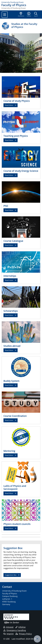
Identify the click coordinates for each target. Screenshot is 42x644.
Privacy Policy (24, 634)
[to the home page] (21, 2)
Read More (9, 105)
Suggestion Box (11, 575)
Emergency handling (15, 630)
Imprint (8, 634)
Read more (9, 280)
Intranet (8, 627)
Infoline (20, 627)
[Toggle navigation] (5, 15)
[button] (29, 14)
